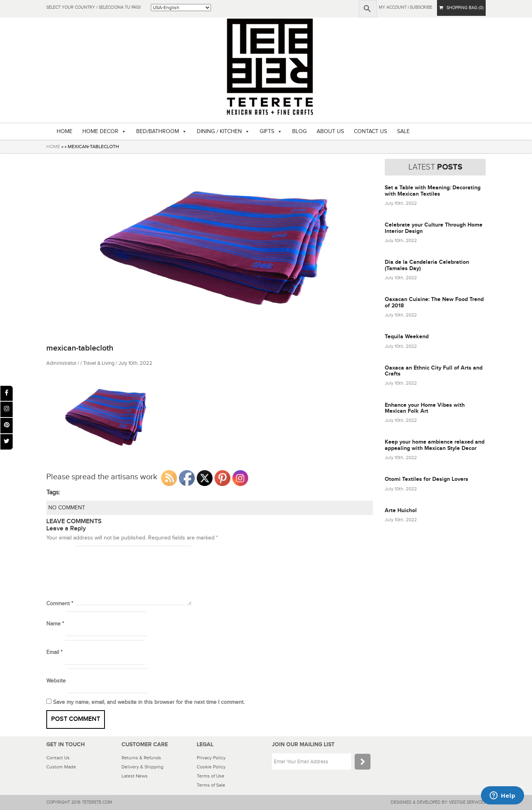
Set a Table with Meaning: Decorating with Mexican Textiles (433, 191)
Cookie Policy (211, 767)
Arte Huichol (401, 510)
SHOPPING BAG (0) (461, 8)
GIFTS (267, 132)
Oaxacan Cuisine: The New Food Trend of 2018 (434, 302)
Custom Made (61, 767)
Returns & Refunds (141, 758)
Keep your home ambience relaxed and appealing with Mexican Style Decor (435, 445)
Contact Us (58, 758)
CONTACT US (370, 132)
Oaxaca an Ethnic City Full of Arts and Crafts (434, 371)
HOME (65, 132)
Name (55, 624)
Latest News (135, 776)
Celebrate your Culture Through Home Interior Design (434, 228)
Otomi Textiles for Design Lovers (427, 479)
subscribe (421, 7)
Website (56, 681)
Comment (60, 604)
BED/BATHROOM (158, 132)
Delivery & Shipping (142, 767)
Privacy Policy (211, 758)
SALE (403, 132)
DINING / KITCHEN (219, 132)
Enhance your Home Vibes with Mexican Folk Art (425, 408)
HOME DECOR (100, 132)
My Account (393, 7)
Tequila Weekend (407, 336)
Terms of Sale (211, 785)
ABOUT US (330, 132)
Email (54, 652)
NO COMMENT (67, 508)
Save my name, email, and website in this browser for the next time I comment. (149, 702)
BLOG (299, 132)
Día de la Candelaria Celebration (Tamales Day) (427, 265)
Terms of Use (211, 776)
